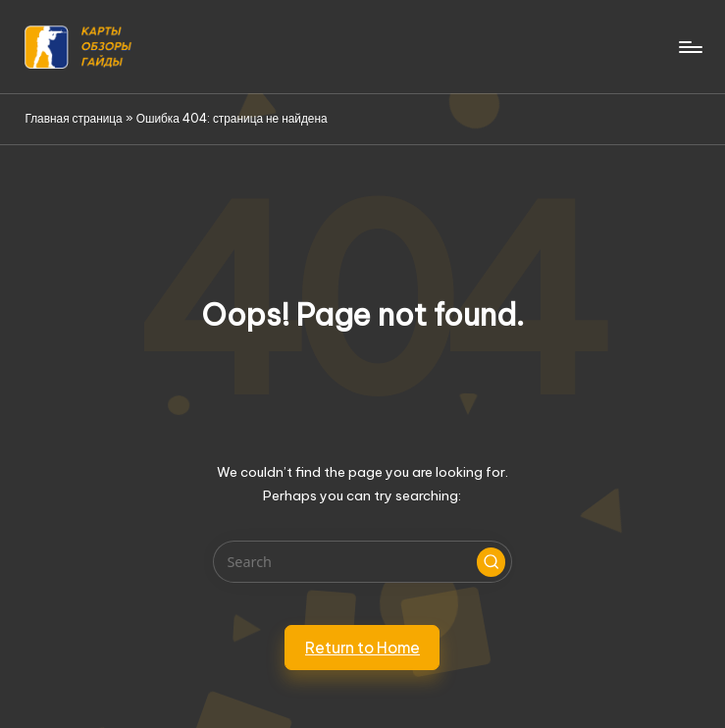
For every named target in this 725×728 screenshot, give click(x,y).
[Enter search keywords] (362, 562)
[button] (492, 562)
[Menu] (689, 47)
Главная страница (73, 118)
